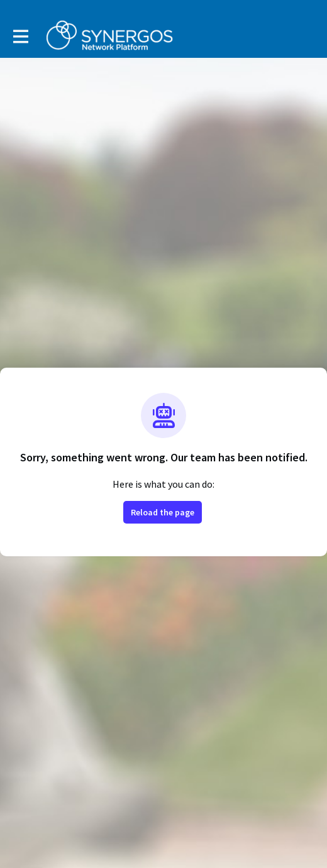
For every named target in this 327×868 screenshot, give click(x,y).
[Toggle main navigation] (20, 36)
